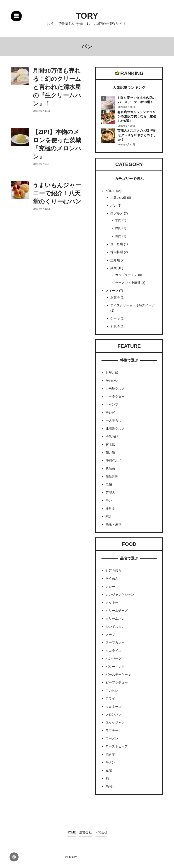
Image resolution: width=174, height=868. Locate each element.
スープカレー (115, 642)
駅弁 (109, 516)
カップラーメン (126, 275)
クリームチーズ (117, 611)
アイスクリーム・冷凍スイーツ (133, 305)
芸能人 (110, 492)
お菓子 (115, 297)
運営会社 (85, 832)
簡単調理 (112, 476)
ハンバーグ (114, 658)
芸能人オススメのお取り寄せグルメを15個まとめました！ (137, 135)
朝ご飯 (110, 453)
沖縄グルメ (114, 460)
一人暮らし (114, 420)
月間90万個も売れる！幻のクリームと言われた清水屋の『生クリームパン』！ (57, 87)
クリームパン (115, 618)
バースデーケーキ (118, 674)
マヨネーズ (114, 707)
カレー (110, 587)
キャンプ (112, 404)
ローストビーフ (117, 746)
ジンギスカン (115, 627)
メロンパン (114, 714)
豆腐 (109, 770)
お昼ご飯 (112, 373)
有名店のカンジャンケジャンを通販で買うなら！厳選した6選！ (137, 116)
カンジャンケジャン (120, 595)
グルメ (110, 191)
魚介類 (115, 260)
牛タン (110, 762)
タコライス (114, 651)
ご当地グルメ (115, 389)
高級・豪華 (114, 524)
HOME (71, 832)
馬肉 (118, 236)
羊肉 (118, 220)
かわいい (112, 380)
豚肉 (118, 228)
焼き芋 (110, 754)
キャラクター (115, 397)
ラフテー (112, 730)
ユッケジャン (115, 722)
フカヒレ (112, 691)
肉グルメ (117, 213)
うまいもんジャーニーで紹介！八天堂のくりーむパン (57, 193)
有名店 (110, 444)
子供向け (112, 436)
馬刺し (110, 786)
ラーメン (112, 738)
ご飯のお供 (118, 198)
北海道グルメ (115, 429)
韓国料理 (117, 252)
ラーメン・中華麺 (128, 283)
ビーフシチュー (117, 682)
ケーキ (115, 318)
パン (114, 205)
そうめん (112, 579)
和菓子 (115, 326)
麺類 (114, 268)
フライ (110, 698)
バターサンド (115, 667)
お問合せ (101, 832)
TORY (87, 16)
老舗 (109, 484)
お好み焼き (114, 571)
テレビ (110, 413)
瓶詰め (110, 469)
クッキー (112, 602)
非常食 (110, 509)
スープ (110, 635)
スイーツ (112, 291)
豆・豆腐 (117, 244)
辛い (109, 500)
